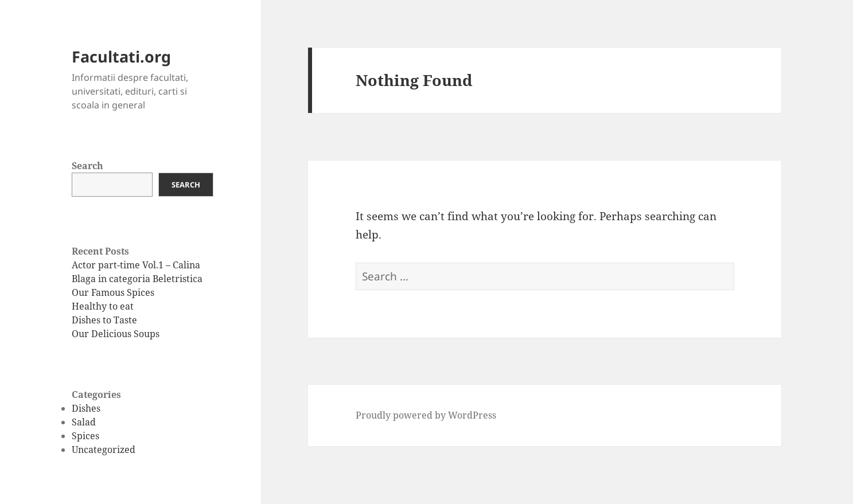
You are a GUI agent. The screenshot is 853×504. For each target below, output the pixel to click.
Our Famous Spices (113, 292)
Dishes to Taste (104, 320)
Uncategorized (104, 450)
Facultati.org (121, 56)
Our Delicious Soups (116, 334)
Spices (85, 436)
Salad (84, 422)
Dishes (86, 408)
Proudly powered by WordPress (426, 415)
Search (87, 166)
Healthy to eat (103, 306)
